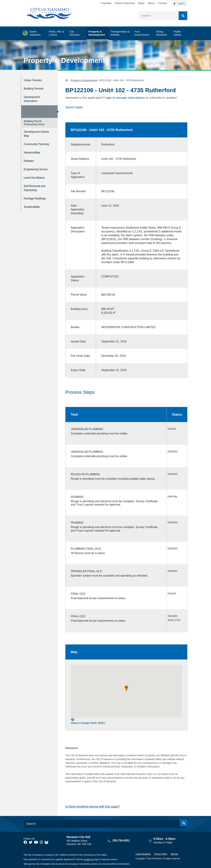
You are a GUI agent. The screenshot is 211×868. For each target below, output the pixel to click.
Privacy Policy (161, 854)
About (151, 3)
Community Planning (32, 145)
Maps (141, 3)
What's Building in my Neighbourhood (36, 110)
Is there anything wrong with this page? (92, 806)
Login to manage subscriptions (125, 97)
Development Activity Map (33, 133)
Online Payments (125, 3)
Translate (106, 3)
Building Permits (36, 87)
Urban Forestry (35, 80)
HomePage (67, 80)
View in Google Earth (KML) (88, 721)
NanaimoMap (33, 154)
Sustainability (33, 203)
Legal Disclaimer (143, 854)
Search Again (74, 107)
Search (183, 16)
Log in (181, 3)
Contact (162, 3)
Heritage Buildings (37, 196)
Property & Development (64, 60)
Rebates (30, 162)
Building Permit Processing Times (34, 123)
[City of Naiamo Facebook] (25, 842)
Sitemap (174, 854)
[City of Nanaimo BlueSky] (47, 842)
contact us (89, 859)
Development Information (33, 97)
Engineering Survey (38, 169)
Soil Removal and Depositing (37, 186)
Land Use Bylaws (36, 177)
